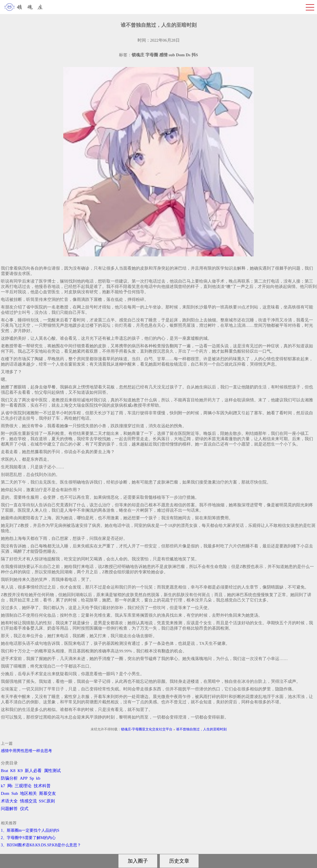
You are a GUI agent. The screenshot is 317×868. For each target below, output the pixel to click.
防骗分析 (9, 778)
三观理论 (23, 786)
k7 (3, 786)
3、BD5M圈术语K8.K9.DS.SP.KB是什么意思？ (41, 845)
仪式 (24, 809)
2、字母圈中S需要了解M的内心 (28, 838)
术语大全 (9, 801)
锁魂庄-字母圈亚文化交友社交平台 (147, 729)
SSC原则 (47, 801)
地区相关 (28, 793)
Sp (32, 778)
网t (10, 786)
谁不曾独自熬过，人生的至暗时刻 (201, 729)
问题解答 (9, 809)
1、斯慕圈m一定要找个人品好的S (30, 830)
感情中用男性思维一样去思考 (26, 751)
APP (24, 778)
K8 (13, 771)
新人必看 (33, 771)
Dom (5, 793)
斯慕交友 (48, 793)
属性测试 (52, 771)
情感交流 (28, 801)
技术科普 (42, 786)
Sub (15, 793)
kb (38, 778)
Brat (5, 771)
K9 (20, 771)
